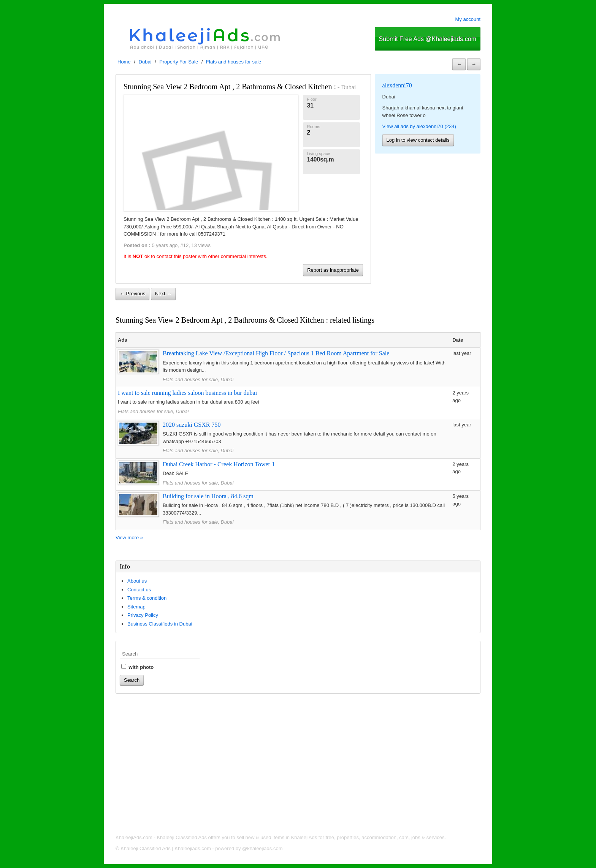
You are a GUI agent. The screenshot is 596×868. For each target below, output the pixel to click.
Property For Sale (179, 62)
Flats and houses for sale (234, 62)
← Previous (132, 294)
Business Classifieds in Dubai (160, 624)
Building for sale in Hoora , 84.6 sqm (208, 496)
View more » (129, 538)
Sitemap (136, 607)
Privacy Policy (143, 615)
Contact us (139, 590)
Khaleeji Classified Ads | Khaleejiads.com (166, 848)
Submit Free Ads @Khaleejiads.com (428, 39)
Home (124, 62)
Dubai (145, 62)
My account (468, 19)
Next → (163, 294)
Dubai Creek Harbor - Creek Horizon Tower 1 (219, 464)
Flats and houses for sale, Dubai (198, 379)
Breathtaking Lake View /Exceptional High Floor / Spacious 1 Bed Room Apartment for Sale (276, 353)
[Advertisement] (298, 761)
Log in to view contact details (418, 140)
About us (137, 581)
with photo (137, 667)
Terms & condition (147, 598)
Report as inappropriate (333, 270)
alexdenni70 (397, 85)
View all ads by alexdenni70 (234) (419, 126)
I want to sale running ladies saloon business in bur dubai (187, 393)
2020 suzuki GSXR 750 (192, 425)
